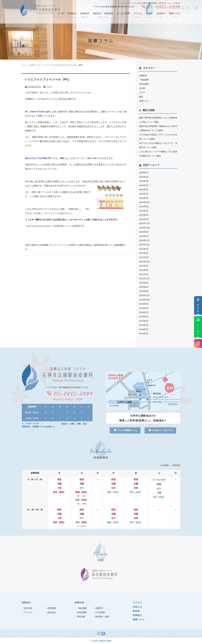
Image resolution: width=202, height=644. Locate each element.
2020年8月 (144, 283)
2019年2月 (144, 334)
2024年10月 (145, 202)
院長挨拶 (28, 608)
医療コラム (175, 15)
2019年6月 (144, 317)
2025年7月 (144, 194)
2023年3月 (144, 236)
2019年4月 (144, 325)
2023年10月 (145, 228)
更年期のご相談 (103, 616)
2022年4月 (144, 253)
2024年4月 (144, 211)
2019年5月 (144, 321)
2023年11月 (145, 223)
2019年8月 (144, 308)
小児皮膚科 (101, 612)
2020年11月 (145, 278)
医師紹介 (72, 15)
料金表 (150, 15)
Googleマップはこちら (161, 430)
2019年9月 (144, 304)
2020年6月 (144, 287)
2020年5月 (144, 291)
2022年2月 (144, 257)
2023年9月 (144, 232)
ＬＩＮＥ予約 (198, 327)
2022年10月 (145, 245)
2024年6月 (144, 206)
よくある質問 (123, 15)
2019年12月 (145, 295)
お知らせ (138, 607)
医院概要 (52, 608)
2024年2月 (144, 219)
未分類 (142, 88)
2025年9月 (144, 190)
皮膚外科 (143, 75)
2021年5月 (144, 270)
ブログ (49, 87)
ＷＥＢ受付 (198, 305)
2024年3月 (144, 215)
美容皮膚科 (144, 84)
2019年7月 (144, 312)
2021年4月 (144, 274)
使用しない (144, 101)
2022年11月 (145, 240)
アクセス (138, 15)
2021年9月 (144, 266)
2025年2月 (144, 198)
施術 (141, 97)
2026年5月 (144, 173)
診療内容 (85, 15)
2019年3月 (144, 329)
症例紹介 (161, 15)
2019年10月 (145, 300)
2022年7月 (144, 249)
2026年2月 (144, 181)
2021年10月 (145, 262)
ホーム (61, 15)
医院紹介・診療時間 (103, 15)
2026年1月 (144, 185)
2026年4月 (144, 177)
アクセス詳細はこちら (126, 430)
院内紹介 (52, 612)
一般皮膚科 (144, 80)
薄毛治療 (81, 616)
